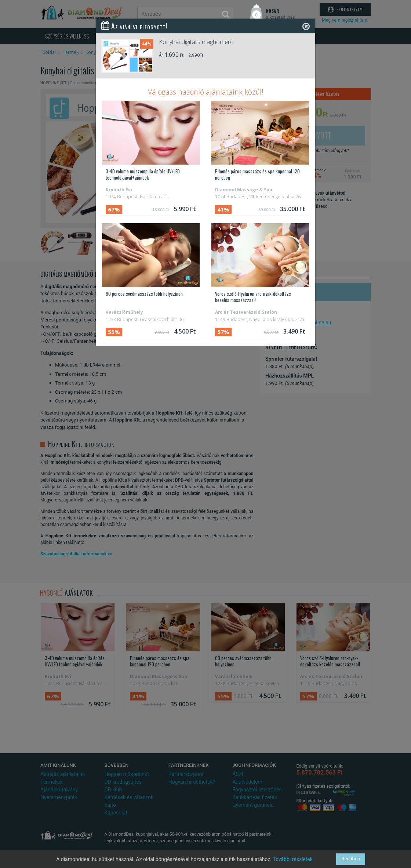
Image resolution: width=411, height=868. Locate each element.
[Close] (306, 26)
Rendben (351, 859)
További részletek (293, 859)
